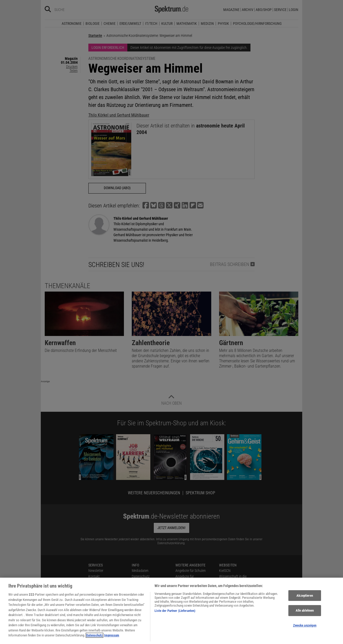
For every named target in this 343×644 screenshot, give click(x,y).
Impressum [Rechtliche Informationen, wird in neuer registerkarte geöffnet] (112, 639)
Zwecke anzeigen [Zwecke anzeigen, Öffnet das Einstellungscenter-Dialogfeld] (305, 629)
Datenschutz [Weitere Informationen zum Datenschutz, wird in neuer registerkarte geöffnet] (95, 639)
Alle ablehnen (305, 614)
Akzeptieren (305, 599)
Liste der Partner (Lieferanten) (175, 614)
